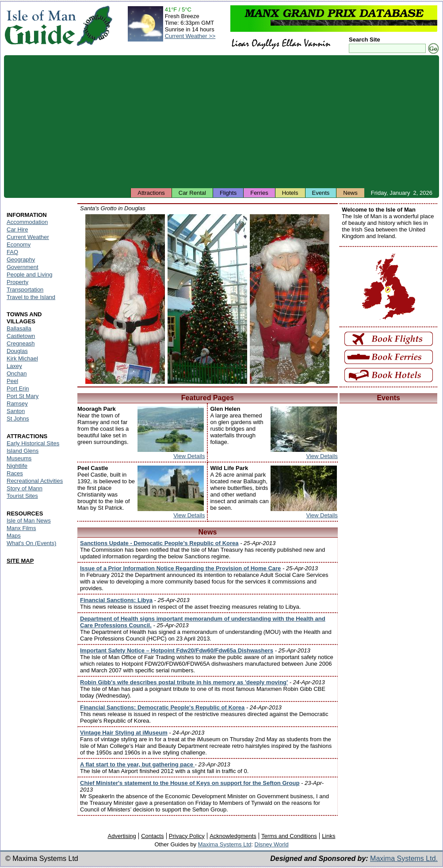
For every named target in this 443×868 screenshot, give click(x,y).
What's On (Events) (31, 543)
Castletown (21, 336)
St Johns (18, 419)
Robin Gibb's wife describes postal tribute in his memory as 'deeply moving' (184, 682)
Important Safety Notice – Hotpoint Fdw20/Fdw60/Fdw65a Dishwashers (177, 650)
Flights (228, 193)
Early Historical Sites (33, 443)
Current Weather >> (190, 36)
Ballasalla (19, 328)
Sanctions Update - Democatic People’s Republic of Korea (159, 543)
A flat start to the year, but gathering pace (137, 764)
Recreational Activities (35, 481)
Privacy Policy (187, 836)
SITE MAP (20, 561)
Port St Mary (23, 396)
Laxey (14, 366)
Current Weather (28, 237)
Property (17, 282)
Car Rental (192, 193)
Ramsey (17, 404)
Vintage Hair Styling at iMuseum (124, 733)
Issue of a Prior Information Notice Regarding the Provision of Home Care (180, 568)
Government (23, 267)
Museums (19, 458)
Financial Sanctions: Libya (116, 600)
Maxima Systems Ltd (225, 844)
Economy (19, 244)
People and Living (29, 275)
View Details (189, 456)
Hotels (290, 193)
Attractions (151, 193)
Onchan (17, 373)
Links (328, 836)
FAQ (12, 252)
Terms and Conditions (289, 836)
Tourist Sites (22, 496)
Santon (16, 411)
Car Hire (17, 229)
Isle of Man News (29, 521)
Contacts (152, 836)
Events (321, 193)
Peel (12, 381)
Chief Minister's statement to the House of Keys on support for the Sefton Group (190, 783)
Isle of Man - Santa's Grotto (125, 299)
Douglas (17, 351)
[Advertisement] (221, 121)
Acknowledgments (233, 836)
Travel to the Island (31, 297)
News (350, 193)
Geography (21, 260)
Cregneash (21, 343)
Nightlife (17, 466)
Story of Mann (25, 488)
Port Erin (18, 389)
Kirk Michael (22, 358)
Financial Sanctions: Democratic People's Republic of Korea (162, 707)
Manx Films (21, 528)
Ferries (259, 193)
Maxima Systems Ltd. (404, 859)
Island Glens (23, 451)
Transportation (25, 290)
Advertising (122, 836)
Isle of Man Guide (40, 26)
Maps (14, 536)
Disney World (272, 844)
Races (15, 473)
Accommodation (27, 222)
